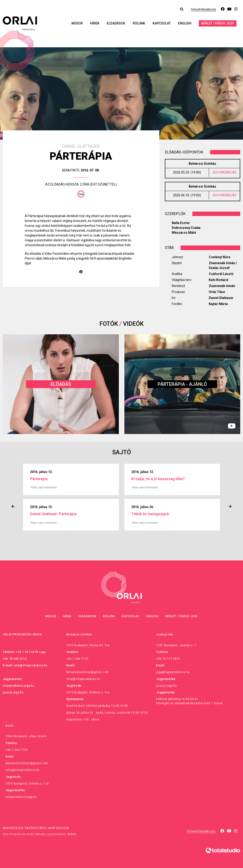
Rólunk (139, 23)
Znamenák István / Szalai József (223, 265)
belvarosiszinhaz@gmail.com (88, 672)
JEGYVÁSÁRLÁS (224, 172)
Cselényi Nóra (220, 257)
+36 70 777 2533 (168, 659)
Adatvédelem (59, 828)
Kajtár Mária (218, 304)
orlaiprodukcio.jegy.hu (18, 686)
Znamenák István (222, 286)
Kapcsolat (162, 23)
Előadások (116, 23)
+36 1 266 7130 (77, 659)
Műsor (77, 23)
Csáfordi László (221, 274)
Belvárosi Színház (202, 164)
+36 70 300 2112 (15, 659)
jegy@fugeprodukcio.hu (173, 672)
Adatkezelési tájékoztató (24, 828)
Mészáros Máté (184, 233)
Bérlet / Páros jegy (218, 23)
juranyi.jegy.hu (13, 692)
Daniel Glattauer (221, 298)
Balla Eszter (181, 223)
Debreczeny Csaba (186, 228)
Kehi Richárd (218, 280)
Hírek (95, 23)
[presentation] (13, 507)
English (185, 23)
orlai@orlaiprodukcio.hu (31, 665)
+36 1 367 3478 (27, 652)
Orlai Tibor (217, 292)
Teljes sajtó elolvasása (43, 487)
